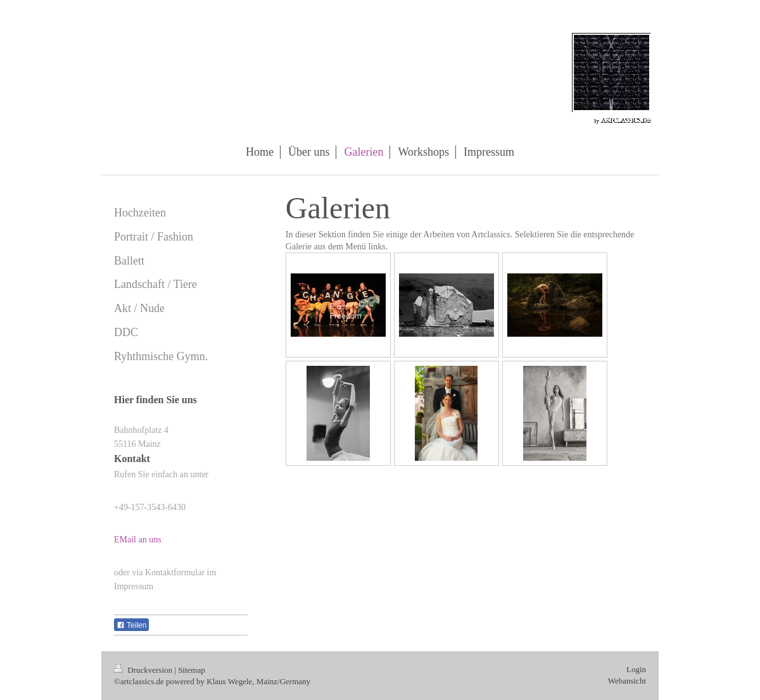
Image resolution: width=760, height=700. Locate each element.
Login (636, 669)
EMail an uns (138, 540)
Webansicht (627, 681)
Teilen (131, 625)
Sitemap (192, 670)
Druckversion (144, 670)
